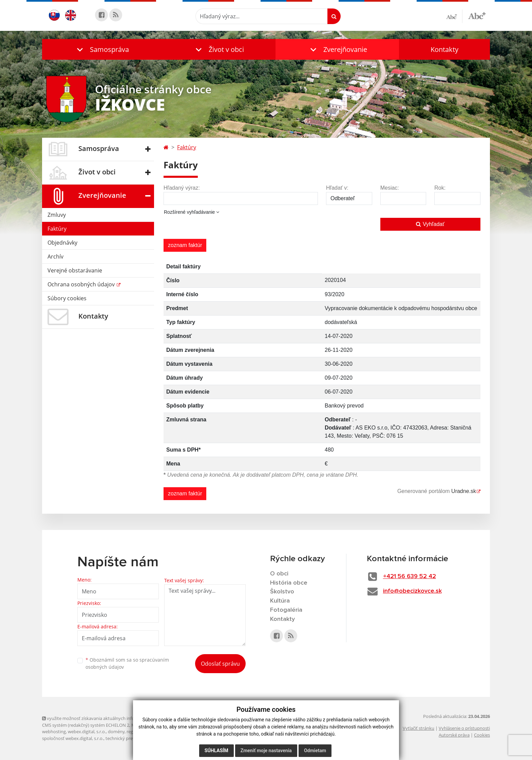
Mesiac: (390, 188)
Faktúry (57, 229)
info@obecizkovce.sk (412, 591)
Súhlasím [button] (216, 750)
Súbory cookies (67, 298)
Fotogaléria (286, 610)
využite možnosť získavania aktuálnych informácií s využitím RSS (109, 718)
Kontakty (444, 49)
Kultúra (280, 601)
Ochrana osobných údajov (82, 284)
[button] (101, 49)
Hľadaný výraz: (182, 188)
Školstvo (282, 592)
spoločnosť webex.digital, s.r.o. (73, 738)
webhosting (54, 731)
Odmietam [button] (315, 750)
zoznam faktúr (185, 245)
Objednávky (62, 243)
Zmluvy (57, 215)
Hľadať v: (337, 188)
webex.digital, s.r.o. (87, 731)
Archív (55, 256)
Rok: (440, 188)
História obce (289, 583)
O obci (279, 574)
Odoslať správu (220, 664)
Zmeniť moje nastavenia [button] (266, 750)
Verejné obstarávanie (75, 270)
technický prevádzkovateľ (131, 738)
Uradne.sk (464, 491)
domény (116, 731)
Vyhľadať (430, 224)
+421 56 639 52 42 (410, 576)
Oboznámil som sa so (127, 663)
